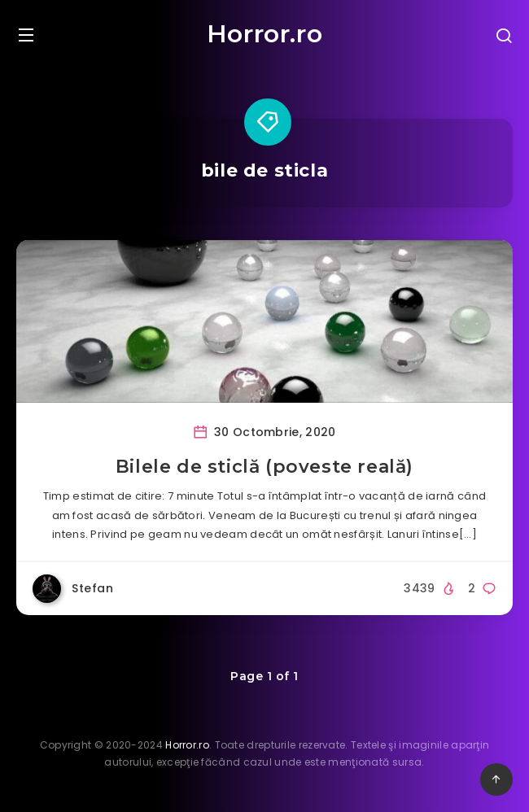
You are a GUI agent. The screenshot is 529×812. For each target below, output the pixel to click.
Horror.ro (264, 34)
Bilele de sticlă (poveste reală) (264, 467)
